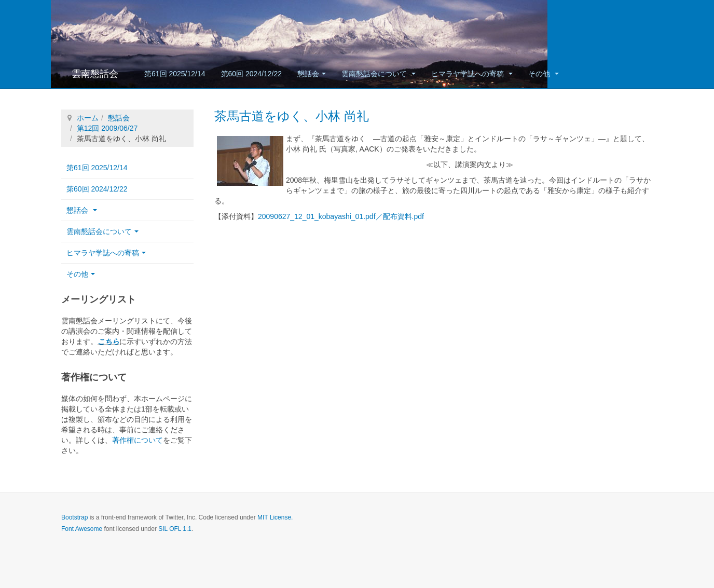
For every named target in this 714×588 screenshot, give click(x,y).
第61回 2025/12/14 (175, 74)
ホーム (88, 118)
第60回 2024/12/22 (252, 74)
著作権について (138, 440)
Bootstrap (74, 517)
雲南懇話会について (379, 74)
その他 (544, 74)
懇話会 (312, 74)
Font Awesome (82, 529)
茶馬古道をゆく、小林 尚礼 (292, 116)
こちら (108, 341)
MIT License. (275, 517)
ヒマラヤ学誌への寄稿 (472, 74)
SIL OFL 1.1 (175, 529)
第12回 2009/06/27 (107, 128)
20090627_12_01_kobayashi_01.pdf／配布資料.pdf (341, 216)
